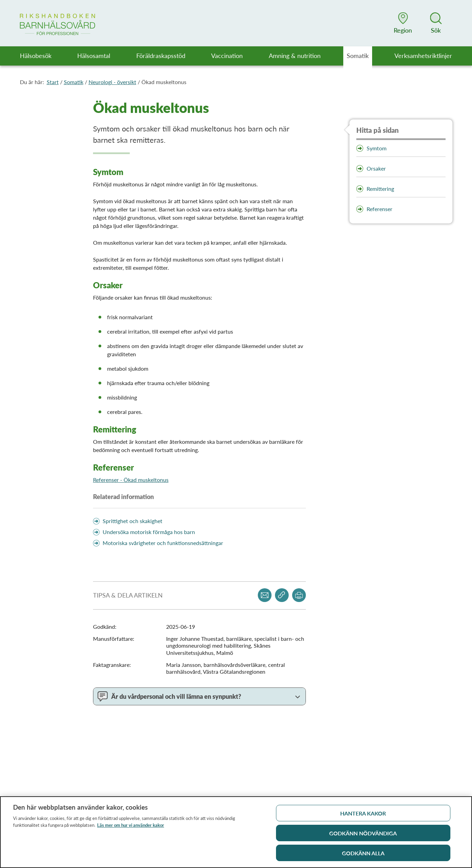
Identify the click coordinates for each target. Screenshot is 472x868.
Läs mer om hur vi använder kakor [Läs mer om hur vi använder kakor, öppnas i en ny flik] (131, 828)
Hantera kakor (363, 816)
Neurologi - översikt (112, 82)
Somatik (74, 82)
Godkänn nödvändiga (363, 836)
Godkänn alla (363, 855)
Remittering (380, 189)
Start (53, 82)
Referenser (379, 209)
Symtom (377, 148)
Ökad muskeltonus (164, 82)
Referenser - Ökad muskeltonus (131, 480)
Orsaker (376, 168)
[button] (403, 23)
